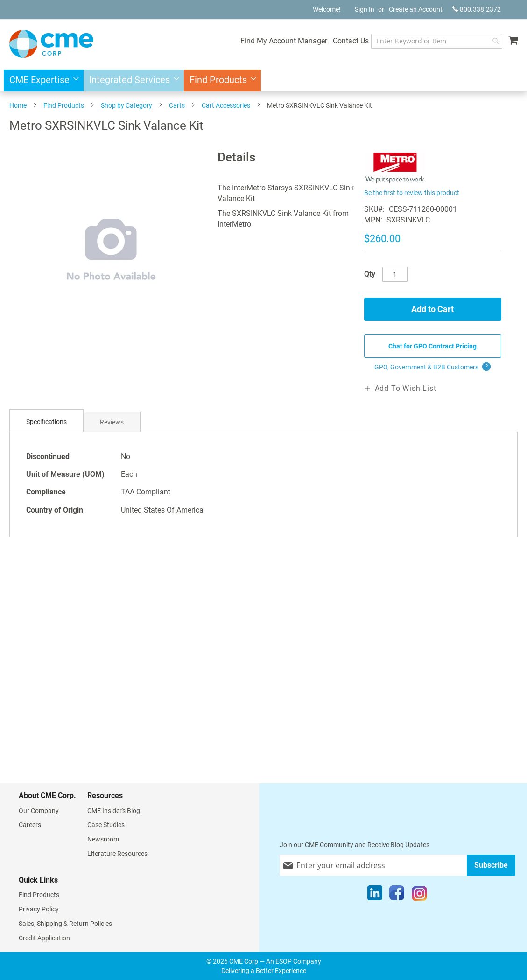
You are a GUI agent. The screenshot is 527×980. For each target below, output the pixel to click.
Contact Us (350, 41)
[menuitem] (41, 80)
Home (18, 105)
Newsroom (103, 839)
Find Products (64, 105)
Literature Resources (117, 854)
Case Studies (106, 825)
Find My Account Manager (283, 41)
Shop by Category (126, 105)
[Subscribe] (491, 865)
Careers (30, 825)
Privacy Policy (39, 909)
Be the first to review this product (412, 193)
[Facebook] (397, 895)
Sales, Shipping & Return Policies (65, 924)
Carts (177, 105)
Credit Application (44, 938)
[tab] (46, 422)
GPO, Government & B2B (432, 367)
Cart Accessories (226, 105)
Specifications (46, 422)
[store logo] (51, 44)
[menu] (263, 80)
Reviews (112, 422)
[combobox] (436, 41)
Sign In (365, 9)
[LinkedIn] (375, 895)
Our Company (39, 811)
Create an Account (416, 9)
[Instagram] (419, 895)
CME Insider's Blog (114, 811)
